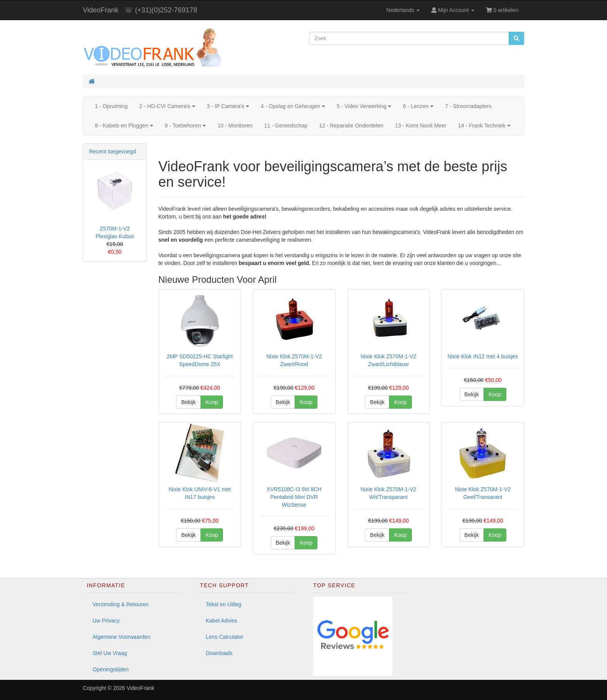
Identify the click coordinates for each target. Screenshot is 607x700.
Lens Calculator (225, 637)
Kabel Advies (222, 621)
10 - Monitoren (235, 126)
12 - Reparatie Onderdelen (351, 126)
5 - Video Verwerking (364, 106)
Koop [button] (212, 402)
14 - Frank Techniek (484, 126)
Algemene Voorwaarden (121, 637)
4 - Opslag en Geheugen (293, 106)
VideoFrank (101, 10)
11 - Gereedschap (286, 126)
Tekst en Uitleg (224, 604)
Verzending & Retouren (121, 604)
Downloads (219, 653)
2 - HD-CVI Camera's (167, 106)
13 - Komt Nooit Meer (421, 126)
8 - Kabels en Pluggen (124, 126)
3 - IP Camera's (228, 106)
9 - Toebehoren (185, 126)
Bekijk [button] (188, 402)
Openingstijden (111, 669)
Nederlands (403, 10)
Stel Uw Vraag (110, 653)
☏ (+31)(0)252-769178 (161, 10)
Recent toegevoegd (112, 151)
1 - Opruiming (111, 106)
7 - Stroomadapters (468, 106)
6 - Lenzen (418, 106)
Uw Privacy (106, 621)
